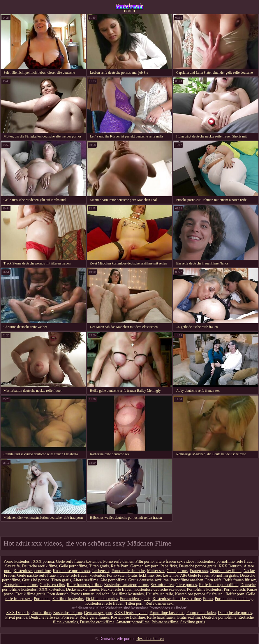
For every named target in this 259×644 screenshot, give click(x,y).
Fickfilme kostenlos (102, 599)
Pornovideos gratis (135, 599)
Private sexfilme (165, 622)
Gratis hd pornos (36, 580)
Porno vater (116, 575)
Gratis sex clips (52, 585)
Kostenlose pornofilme (32, 571)
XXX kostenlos (51, 589)
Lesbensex (101, 571)
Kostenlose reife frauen (104, 603)
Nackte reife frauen (117, 589)
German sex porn (145, 566)
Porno (208, 599)
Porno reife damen (118, 561)
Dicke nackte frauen (82, 589)
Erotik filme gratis (30, 594)
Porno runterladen (201, 613)
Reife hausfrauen (161, 617)
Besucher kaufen (150, 639)
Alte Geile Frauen (195, 575)
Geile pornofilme (73, 566)
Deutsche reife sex (44, 617)
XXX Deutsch (230, 566)
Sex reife (13, 566)
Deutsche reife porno (129, 7)
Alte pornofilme (113, 580)
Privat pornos (16, 617)
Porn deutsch (234, 589)
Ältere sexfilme (86, 580)
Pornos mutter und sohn (90, 594)
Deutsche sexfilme (226, 571)
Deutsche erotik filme (39, 566)
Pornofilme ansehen (187, 580)
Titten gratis (99, 566)
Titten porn (134, 603)
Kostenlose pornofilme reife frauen (226, 561)
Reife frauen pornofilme (219, 585)
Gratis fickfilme (141, 575)
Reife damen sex (159, 603)
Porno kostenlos (17, 561)
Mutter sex (156, 571)
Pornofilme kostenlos (204, 589)
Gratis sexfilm (188, 617)
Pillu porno (145, 561)
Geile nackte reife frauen (37, 575)
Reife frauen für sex (240, 580)
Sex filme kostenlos (128, 594)
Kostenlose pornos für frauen (199, 594)
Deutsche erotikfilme (97, 622)
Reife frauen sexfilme (84, 585)
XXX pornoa (43, 561)
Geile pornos (177, 571)
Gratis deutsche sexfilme (148, 580)
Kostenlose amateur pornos (126, 585)
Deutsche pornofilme (219, 617)
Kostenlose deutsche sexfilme (177, 599)
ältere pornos (186, 585)
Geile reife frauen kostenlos (79, 561)
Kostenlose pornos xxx (71, 571)
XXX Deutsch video (131, 613)
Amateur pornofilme (133, 622)
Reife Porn (119, 566)
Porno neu (42, 599)
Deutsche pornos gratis (198, 566)
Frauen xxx (199, 571)
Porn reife (213, 580)
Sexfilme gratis (193, 622)
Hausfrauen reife (159, 594)
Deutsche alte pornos (21, 585)
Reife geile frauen (94, 617)
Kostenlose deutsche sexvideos (160, 589)
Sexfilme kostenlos (68, 599)
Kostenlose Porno (67, 613)
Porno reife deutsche (128, 571)
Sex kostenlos (167, 575)
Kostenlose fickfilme (128, 617)
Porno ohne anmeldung (234, 599)
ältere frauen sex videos (175, 561)
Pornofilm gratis (224, 575)
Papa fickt (169, 566)
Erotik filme (41, 613)
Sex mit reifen (162, 585)
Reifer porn (235, 594)
